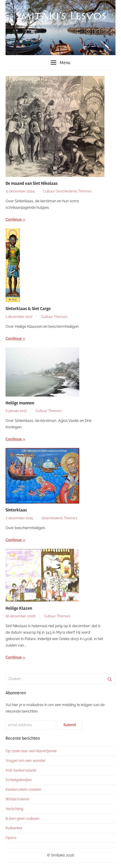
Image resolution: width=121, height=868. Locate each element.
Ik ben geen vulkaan (22, 819)
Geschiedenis (66, 191)
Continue (14, 219)
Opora (11, 838)
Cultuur (49, 191)
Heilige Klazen (19, 608)
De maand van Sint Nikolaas (32, 183)
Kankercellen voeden (23, 789)
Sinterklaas (16, 510)
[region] (60, 28)
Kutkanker (14, 828)
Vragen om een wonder (26, 761)
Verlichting (14, 809)
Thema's (85, 191)
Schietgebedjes (19, 780)
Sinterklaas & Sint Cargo (28, 309)
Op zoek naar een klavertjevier (31, 751)
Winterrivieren (17, 799)
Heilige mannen (20, 403)
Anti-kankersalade (21, 770)
